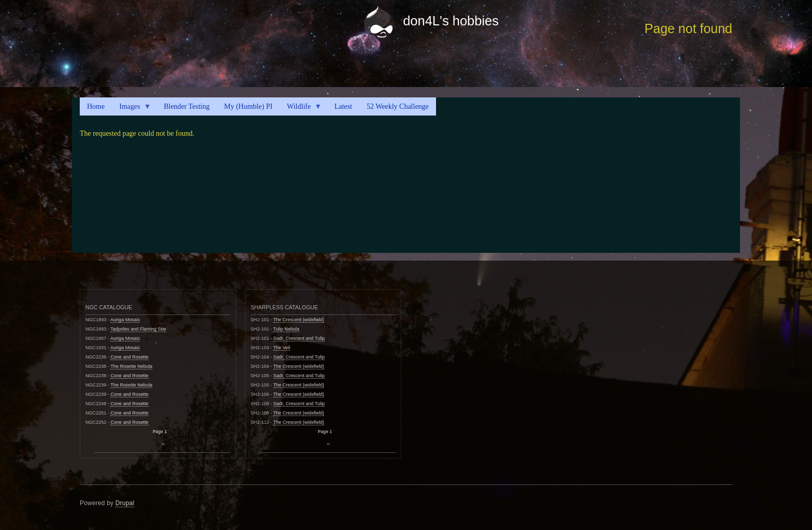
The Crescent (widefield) (299, 320)
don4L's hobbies (451, 21)
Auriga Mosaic (125, 320)
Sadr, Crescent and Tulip (299, 338)
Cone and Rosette (129, 357)
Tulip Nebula (287, 329)
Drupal (125, 503)
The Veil (282, 348)
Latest (343, 106)
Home (96, 106)
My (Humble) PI (248, 106)
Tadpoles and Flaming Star (138, 329)
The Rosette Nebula (131, 366)
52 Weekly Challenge (398, 106)
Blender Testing (187, 106)
